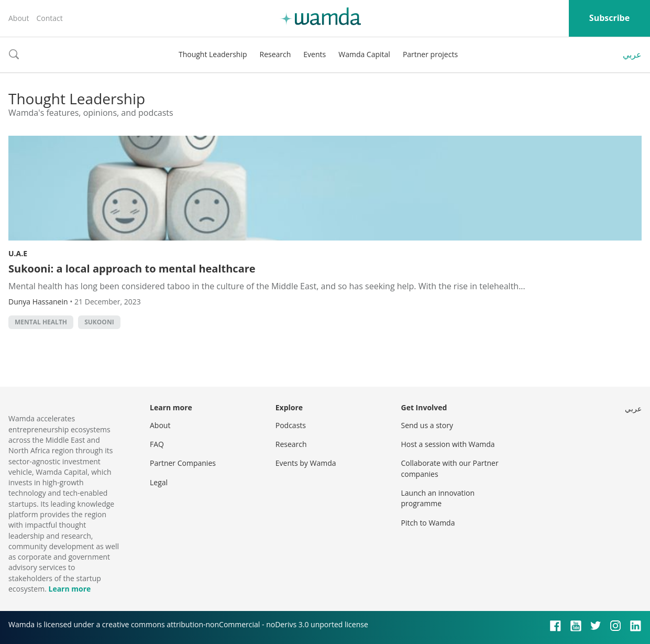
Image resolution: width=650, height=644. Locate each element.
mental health (41, 322)
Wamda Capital (364, 54)
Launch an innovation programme (438, 498)
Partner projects (430, 54)
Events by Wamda (306, 463)
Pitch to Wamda (428, 523)
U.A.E (18, 253)
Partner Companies (183, 463)
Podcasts (291, 425)
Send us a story (427, 425)
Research (276, 54)
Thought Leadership (213, 54)
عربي (632, 54)
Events (315, 54)
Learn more (69, 589)
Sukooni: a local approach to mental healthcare (132, 269)
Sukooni (99, 322)
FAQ (157, 444)
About (19, 18)
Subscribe (609, 18)
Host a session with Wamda (448, 444)
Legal (159, 482)
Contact (49, 18)
